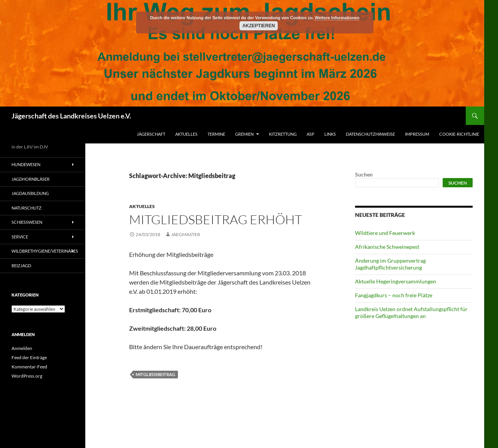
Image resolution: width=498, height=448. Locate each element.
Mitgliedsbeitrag (155, 374)
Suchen (364, 174)
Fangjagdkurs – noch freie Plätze (394, 295)
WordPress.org (27, 376)
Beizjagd (21, 266)
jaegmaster (186, 234)
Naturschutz (27, 208)
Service (20, 237)
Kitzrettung (283, 134)
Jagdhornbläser (31, 179)
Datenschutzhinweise (370, 134)
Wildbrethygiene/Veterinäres (45, 251)
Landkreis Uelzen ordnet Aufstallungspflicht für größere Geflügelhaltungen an (411, 312)
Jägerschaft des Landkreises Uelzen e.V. (71, 116)
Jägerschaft (151, 134)
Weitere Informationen (337, 18)
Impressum (417, 134)
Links (330, 134)
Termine (216, 134)
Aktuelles (186, 134)
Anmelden (22, 348)
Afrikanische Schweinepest (387, 247)
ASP (310, 134)
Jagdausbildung (30, 193)
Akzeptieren (259, 26)
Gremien (244, 134)
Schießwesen (27, 222)
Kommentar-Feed (29, 367)
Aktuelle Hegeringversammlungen (396, 281)
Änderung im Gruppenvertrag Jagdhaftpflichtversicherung (390, 264)
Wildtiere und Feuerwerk (385, 233)
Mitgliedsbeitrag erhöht (216, 219)
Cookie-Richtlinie (459, 134)
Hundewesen (26, 164)
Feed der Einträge (29, 357)
